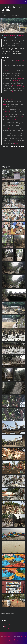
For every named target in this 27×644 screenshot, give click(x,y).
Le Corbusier (13, 85)
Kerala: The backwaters (9, 625)
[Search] (25, 2)
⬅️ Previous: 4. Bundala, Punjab (8, 35)
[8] (11, 74)
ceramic (21, 116)
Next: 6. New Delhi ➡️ (12, 37)
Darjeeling (6, 628)
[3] (11, 111)
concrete (13, 142)
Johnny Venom (7, 636)
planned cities (8, 70)
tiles (18, 116)
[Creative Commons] (13, 640)
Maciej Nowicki (19, 79)
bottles (8, 116)
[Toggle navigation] (2, 2)
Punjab (14, 64)
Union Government (10, 67)
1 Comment (12, 16)
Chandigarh (10, 100)
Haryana (9, 64)
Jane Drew (18, 85)
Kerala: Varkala (8, 623)
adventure (8, 613)
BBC (23, 87)
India (23, 61)
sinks (6, 118)
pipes (19, 118)
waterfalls (10, 113)
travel (19, 16)
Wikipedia (14, 92)
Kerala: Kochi (7, 626)
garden (4, 105)
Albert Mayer (15, 80)
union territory (17, 61)
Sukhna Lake (8, 111)
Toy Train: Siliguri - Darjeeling (11, 630)
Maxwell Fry (5, 87)
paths (16, 120)
